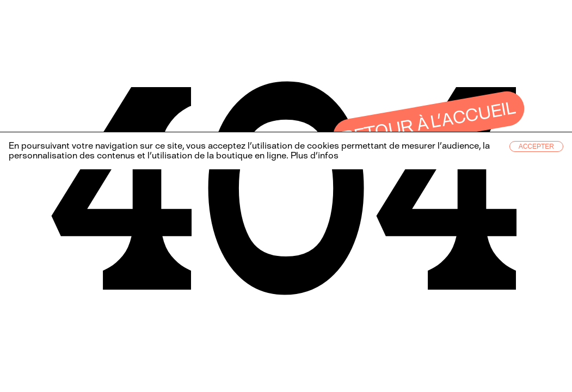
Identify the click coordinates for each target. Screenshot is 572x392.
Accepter (536, 146)
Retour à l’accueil (429, 123)
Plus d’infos (313, 155)
